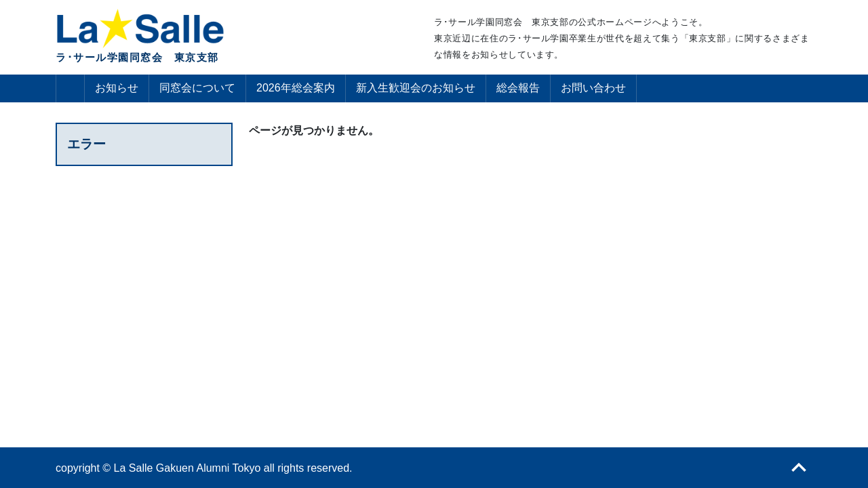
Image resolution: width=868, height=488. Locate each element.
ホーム (70, 88)
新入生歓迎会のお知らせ (416, 88)
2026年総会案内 (296, 88)
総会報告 (518, 88)
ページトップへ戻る (799, 468)
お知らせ (117, 88)
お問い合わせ (593, 88)
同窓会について (197, 88)
